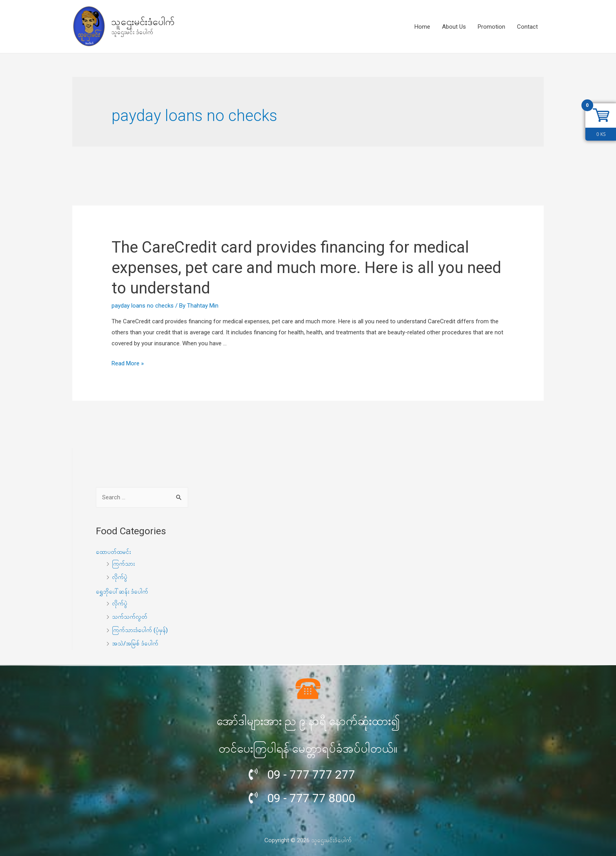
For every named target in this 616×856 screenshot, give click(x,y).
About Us (454, 27)
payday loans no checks (143, 306)
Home (422, 27)
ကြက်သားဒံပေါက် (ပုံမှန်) (140, 630)
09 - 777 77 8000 (311, 798)
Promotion (491, 27)
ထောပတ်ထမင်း (113, 552)
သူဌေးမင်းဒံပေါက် (143, 22)
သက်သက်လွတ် (130, 617)
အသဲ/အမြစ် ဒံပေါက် (135, 643)
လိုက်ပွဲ (120, 577)
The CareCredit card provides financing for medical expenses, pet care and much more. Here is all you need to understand (306, 268)
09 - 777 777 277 (311, 774)
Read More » (128, 363)
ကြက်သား (123, 564)
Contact (527, 27)
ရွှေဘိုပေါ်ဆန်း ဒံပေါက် (122, 592)
